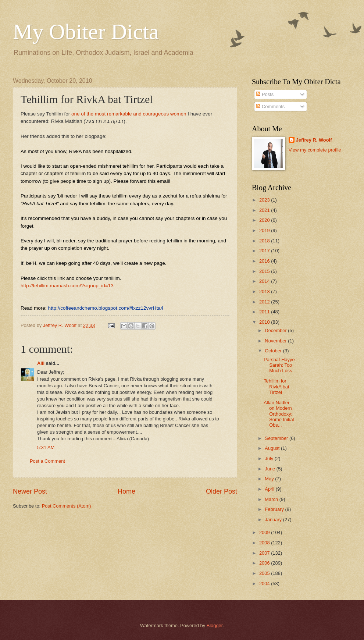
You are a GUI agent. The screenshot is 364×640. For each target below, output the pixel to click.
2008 (265, 543)
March (272, 499)
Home (126, 491)
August (273, 448)
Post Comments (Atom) (67, 506)
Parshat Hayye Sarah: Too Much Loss (279, 365)
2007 (265, 553)
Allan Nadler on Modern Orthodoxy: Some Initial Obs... (279, 414)
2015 (265, 271)
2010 (265, 322)
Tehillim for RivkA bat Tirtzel (276, 387)
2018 (265, 241)
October (274, 351)
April (270, 489)
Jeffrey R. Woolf (314, 140)
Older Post (222, 491)
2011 (265, 312)
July (270, 458)
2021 (265, 210)
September (277, 438)
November (276, 341)
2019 (265, 230)
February (275, 509)
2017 (265, 251)
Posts (265, 94)
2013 (265, 291)
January (274, 520)
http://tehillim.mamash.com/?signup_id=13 (67, 286)
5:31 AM (46, 447)
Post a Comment (47, 461)
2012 (265, 302)
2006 (265, 563)
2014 (265, 281)
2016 (265, 261)
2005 (265, 573)
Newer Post (30, 491)
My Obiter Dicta (86, 32)
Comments (270, 106)
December (276, 330)
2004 (265, 584)
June (271, 469)
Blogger (215, 625)
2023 (265, 200)
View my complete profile (315, 150)
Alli (41, 363)
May (270, 479)
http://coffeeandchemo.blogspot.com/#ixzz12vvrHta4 (106, 308)
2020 (265, 220)
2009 (265, 532)
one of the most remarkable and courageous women (129, 114)
